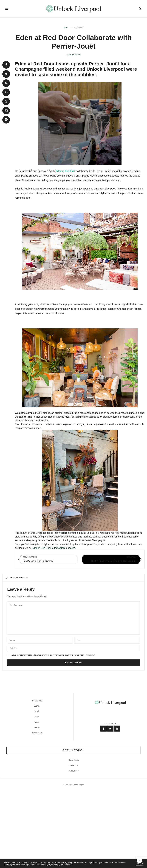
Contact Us (74, 765)
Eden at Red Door (66, 171)
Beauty (37, 727)
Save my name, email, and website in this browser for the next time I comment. (54, 655)
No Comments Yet (17, 578)
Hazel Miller (75, 55)
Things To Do (37, 733)
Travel (37, 722)
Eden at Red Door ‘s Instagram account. (54, 548)
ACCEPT (140, 864)
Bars (66, 28)
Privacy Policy (74, 771)
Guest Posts (74, 760)
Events (37, 706)
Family (37, 711)
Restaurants (37, 701)
